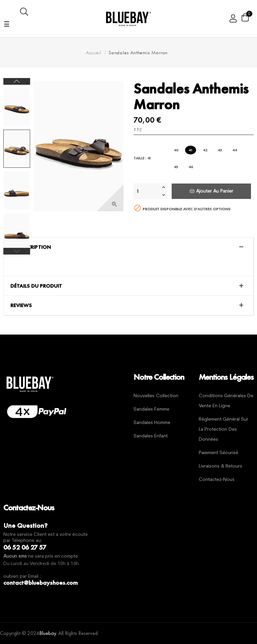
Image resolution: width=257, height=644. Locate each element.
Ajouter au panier (211, 191)
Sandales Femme (151, 409)
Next (17, 81)
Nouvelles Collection (156, 396)
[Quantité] (147, 191)
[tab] (128, 247)
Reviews (21, 305)
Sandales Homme (152, 423)
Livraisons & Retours (221, 466)
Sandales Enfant (151, 436)
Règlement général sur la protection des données (224, 430)
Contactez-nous (217, 480)
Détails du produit (36, 286)
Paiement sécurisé (219, 453)
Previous (17, 251)
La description (31, 247)
